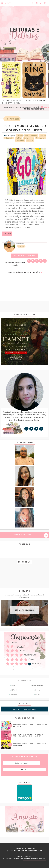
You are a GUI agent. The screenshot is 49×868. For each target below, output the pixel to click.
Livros (14, 690)
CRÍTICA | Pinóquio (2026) (24, 610)
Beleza (14, 686)
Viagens (14, 695)
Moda (38, 690)
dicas (38, 695)
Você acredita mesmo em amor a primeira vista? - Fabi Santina (28, 735)
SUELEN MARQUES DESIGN (34, 859)
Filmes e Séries (38, 686)
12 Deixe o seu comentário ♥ (25, 256)
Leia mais (8, 234)
